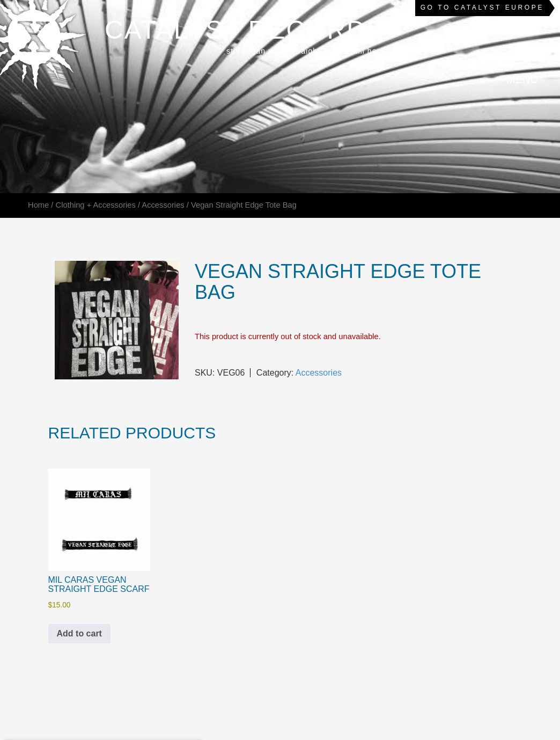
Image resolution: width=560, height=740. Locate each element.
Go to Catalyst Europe (482, 8)
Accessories (163, 205)
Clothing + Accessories (96, 205)
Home (38, 205)
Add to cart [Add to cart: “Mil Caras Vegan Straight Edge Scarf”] (79, 633)
